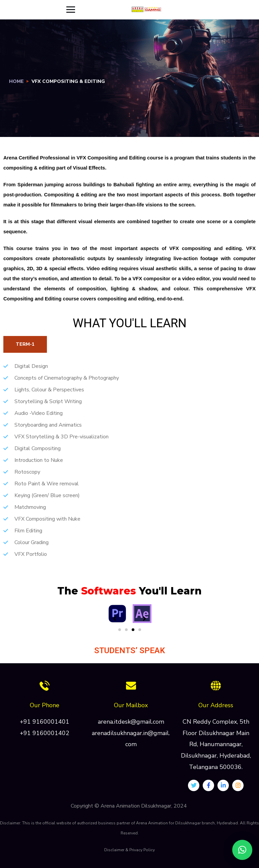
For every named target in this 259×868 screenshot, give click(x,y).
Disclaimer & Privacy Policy (129, 850)
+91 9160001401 (45, 722)
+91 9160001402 (45, 733)
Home (16, 81)
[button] (120, 630)
